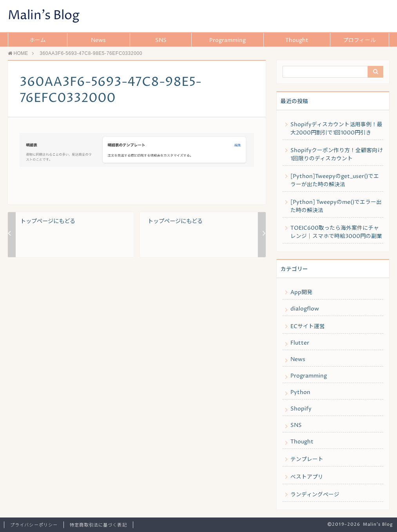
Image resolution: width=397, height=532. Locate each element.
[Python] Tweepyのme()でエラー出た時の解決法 (336, 206)
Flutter (300, 343)
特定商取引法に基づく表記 (98, 525)
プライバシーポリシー (34, 525)
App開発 (301, 292)
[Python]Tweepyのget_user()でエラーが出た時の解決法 (335, 181)
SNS (161, 40)
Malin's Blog (44, 16)
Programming (228, 40)
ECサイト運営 (308, 327)
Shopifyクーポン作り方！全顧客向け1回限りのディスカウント (337, 155)
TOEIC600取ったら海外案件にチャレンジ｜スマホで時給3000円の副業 (336, 232)
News (98, 40)
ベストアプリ (307, 477)
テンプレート (307, 459)
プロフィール (359, 40)
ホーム (38, 40)
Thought (297, 40)
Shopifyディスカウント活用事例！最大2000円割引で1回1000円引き (336, 129)
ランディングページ (315, 495)
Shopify (301, 409)
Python (300, 392)
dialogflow (305, 309)
